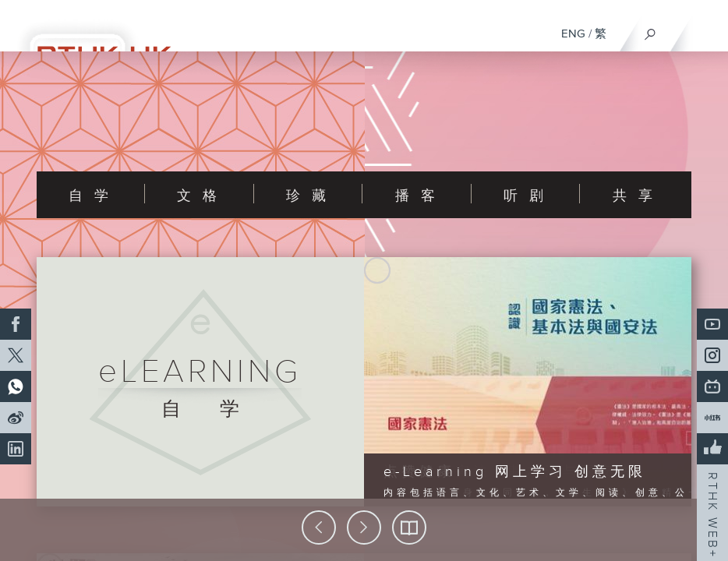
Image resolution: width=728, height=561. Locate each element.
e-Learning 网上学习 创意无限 (515, 472)
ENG (573, 34)
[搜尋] (650, 30)
